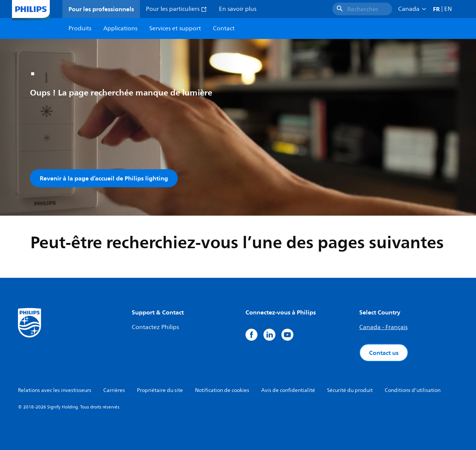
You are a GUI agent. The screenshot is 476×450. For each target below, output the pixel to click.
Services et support (175, 28)
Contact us (384, 353)
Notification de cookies (222, 390)
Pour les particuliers (176, 9)
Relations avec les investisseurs (55, 390)
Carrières (114, 390)
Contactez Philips (155, 327)
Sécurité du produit (350, 390)
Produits (80, 28)
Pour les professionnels (101, 9)
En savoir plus (238, 9)
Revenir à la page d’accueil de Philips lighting (104, 178)
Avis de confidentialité (288, 390)
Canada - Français (383, 327)
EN (448, 9)
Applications (120, 28)
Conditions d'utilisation (413, 390)
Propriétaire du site (160, 390)
